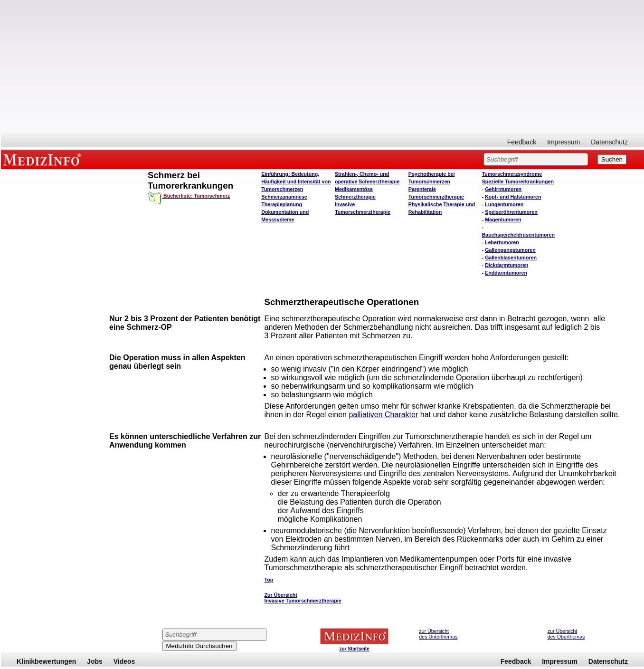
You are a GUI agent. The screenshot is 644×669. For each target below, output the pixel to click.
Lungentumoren (504, 204)
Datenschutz (609, 142)
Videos (124, 661)
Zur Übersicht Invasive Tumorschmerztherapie (303, 598)
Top (269, 580)
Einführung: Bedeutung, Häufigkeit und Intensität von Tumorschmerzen (296, 182)
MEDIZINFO (44, 159)
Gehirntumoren (503, 189)
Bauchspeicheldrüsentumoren (518, 235)
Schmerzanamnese (284, 197)
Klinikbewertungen (46, 661)
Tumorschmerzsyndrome (512, 174)
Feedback (522, 142)
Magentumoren (503, 220)
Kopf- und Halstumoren (513, 197)
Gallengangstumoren (510, 250)
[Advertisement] (322, 67)
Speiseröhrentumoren (511, 212)
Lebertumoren (502, 242)
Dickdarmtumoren (507, 265)
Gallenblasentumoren (511, 258)
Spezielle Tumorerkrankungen (518, 182)
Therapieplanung (282, 204)
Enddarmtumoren (506, 273)
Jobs (95, 661)
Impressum (563, 142)
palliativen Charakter (383, 415)
